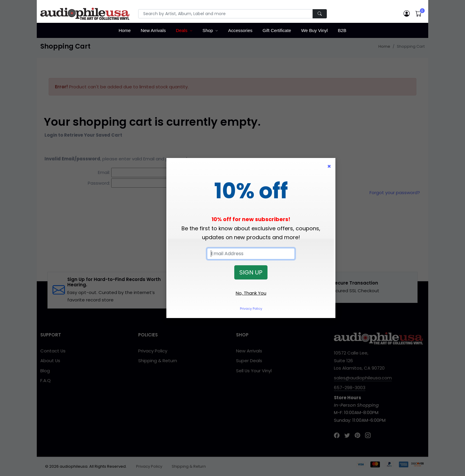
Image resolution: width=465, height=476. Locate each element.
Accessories (240, 30)
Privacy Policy (251, 309)
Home (125, 30)
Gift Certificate (277, 30)
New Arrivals (153, 30)
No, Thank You (251, 293)
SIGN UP (251, 272)
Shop (208, 30)
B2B (342, 30)
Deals (182, 30)
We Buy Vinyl (314, 30)
